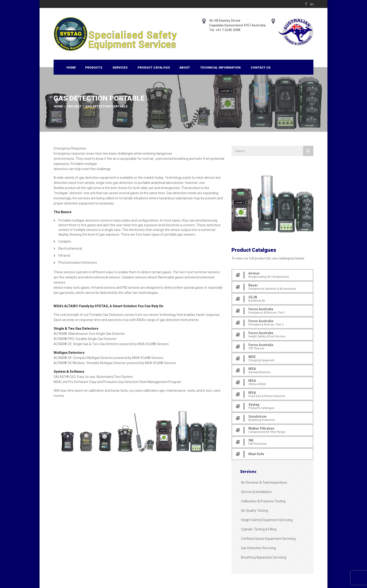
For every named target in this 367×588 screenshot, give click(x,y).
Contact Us (261, 68)
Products (94, 68)
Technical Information (220, 68)
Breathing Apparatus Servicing (264, 557)
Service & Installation (256, 492)
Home (71, 68)
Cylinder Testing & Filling (259, 529)
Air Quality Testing (255, 511)
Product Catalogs (154, 68)
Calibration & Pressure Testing (263, 501)
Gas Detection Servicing (259, 548)
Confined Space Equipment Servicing (268, 539)
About (185, 68)
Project (74, 106)
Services (120, 68)
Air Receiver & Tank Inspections (264, 482)
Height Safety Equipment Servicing (267, 520)
